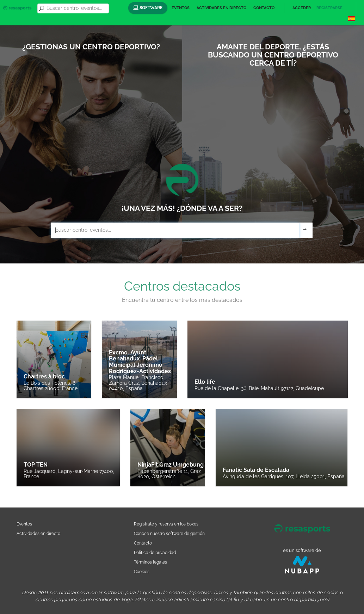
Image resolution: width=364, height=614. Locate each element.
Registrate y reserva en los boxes (166, 524)
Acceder (302, 8)
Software (148, 8)
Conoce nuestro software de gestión (169, 533)
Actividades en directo (221, 8)
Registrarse (329, 8)
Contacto (264, 8)
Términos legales (150, 562)
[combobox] (76, 8)
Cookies (142, 572)
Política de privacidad (155, 552)
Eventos (181, 8)
